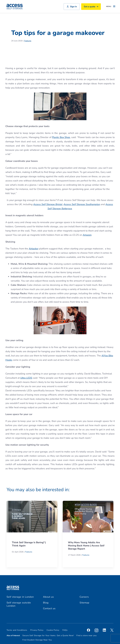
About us (48, 597)
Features (28, 41)
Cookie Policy (53, 630)
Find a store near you (87, 636)
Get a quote (91, 7)
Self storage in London (20, 597)
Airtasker (34, 249)
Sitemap (84, 603)
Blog (46, 603)
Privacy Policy (37, 630)
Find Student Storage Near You (37, 640)
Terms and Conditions (17, 630)
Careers (84, 597)
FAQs (65, 630)
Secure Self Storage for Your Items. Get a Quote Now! (48, 636)
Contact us (49, 608)
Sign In (72, 7)
